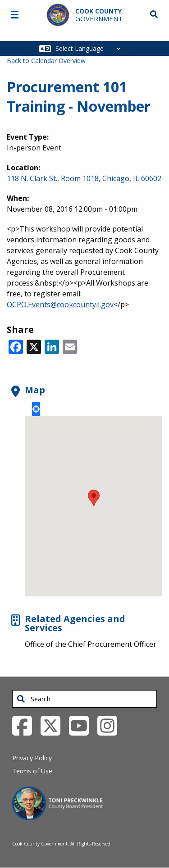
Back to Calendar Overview (46, 61)
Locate (36, 409)
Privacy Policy (32, 758)
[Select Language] (90, 48)
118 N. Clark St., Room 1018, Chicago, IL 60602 (84, 178)
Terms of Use (32, 771)
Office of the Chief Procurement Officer (91, 644)
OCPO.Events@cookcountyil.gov (60, 304)
